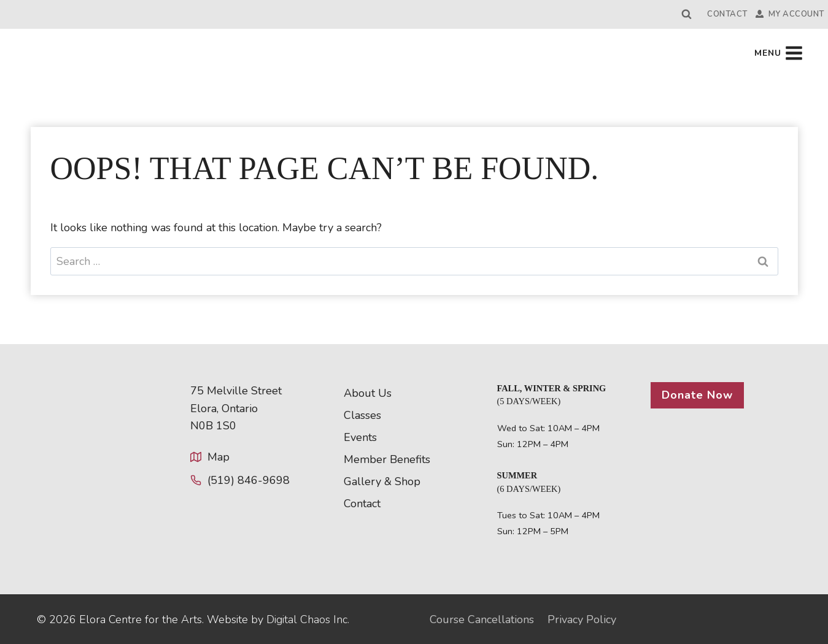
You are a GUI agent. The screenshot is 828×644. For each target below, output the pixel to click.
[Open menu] (779, 53)
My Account (790, 14)
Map (219, 457)
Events (360, 437)
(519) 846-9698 (249, 480)
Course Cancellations (482, 619)
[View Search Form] (687, 14)
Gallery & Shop (382, 481)
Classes (362, 415)
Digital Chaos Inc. (308, 619)
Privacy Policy (582, 619)
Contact (727, 14)
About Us (368, 393)
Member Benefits (387, 459)
